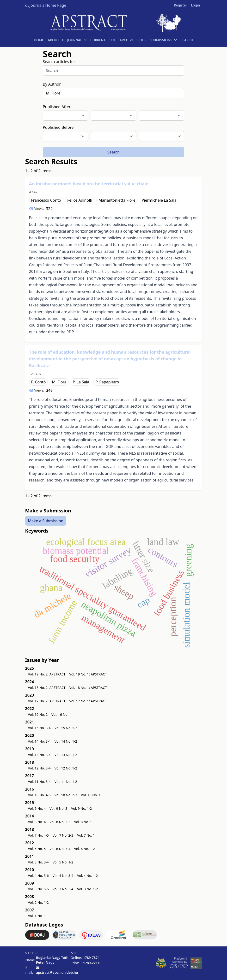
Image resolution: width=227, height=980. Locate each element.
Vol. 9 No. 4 (37, 808)
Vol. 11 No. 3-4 (39, 782)
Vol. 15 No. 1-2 (66, 728)
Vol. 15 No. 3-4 (39, 728)
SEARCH (187, 40)
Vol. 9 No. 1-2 (81, 808)
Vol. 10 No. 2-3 (66, 795)
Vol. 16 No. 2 (38, 714)
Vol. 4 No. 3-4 (63, 876)
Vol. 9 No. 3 (58, 808)
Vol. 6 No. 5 (37, 849)
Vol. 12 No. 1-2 (66, 768)
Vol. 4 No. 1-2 (87, 876)
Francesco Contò (46, 200)
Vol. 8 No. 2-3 (60, 822)
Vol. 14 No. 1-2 (66, 741)
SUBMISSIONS (163, 40)
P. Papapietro (107, 382)
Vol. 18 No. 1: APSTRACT (88, 688)
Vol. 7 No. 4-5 (38, 835)
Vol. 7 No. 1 (86, 835)
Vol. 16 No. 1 (61, 714)
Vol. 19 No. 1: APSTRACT (88, 674)
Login (195, 5)
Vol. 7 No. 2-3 (63, 835)
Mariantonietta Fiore (117, 200)
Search (113, 152)
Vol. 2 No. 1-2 (38, 902)
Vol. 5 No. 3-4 (38, 862)
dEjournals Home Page (46, 5)
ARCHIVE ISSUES (132, 40)
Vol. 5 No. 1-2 (63, 862)
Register (181, 5)
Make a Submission (46, 521)
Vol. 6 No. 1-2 (85, 849)
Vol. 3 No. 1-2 (87, 889)
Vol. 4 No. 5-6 (38, 876)
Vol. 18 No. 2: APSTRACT (47, 688)
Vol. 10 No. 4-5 (39, 795)
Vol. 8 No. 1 (83, 822)
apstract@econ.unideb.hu (57, 972)
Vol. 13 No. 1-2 (66, 755)
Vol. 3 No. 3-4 (63, 889)
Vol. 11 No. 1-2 (66, 782)
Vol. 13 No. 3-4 (39, 755)
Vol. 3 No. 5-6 (38, 889)
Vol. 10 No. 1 (91, 795)
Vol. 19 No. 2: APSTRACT (47, 674)
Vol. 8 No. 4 (37, 822)
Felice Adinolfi (80, 200)
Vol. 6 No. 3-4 (60, 849)
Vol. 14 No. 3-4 (39, 741)
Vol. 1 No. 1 (37, 916)
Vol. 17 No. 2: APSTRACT (47, 701)
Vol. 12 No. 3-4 (39, 768)
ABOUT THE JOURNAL (67, 40)
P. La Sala (81, 382)
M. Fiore (59, 382)
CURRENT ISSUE (103, 40)
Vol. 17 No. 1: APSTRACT (88, 701)
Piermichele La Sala (159, 200)
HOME (39, 40)
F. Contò (39, 382)
